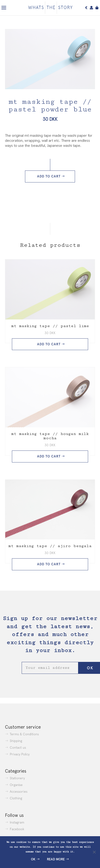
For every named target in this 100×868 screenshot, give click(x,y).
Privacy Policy (20, 754)
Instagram (17, 822)
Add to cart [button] (49, 344)
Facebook (17, 829)
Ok (33, 859)
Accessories (19, 791)
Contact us (18, 747)
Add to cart (49, 176)
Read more (56, 859)
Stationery (17, 778)
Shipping (16, 741)
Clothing (16, 798)
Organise (16, 785)
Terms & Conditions (24, 734)
